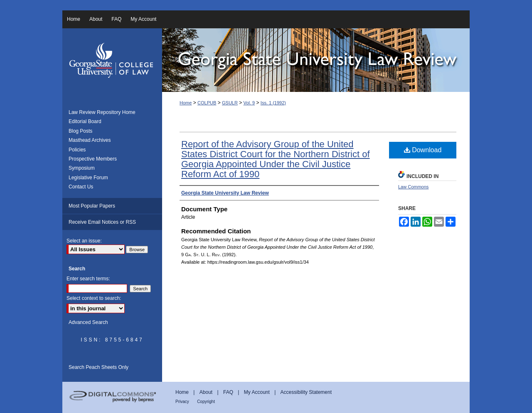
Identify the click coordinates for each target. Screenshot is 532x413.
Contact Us (81, 187)
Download (423, 150)
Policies (77, 150)
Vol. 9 (249, 103)
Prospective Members (93, 159)
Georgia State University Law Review (316, 60)
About (206, 392)
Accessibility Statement (306, 392)
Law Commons (413, 187)
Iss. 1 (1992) (273, 103)
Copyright (206, 402)
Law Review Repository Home (102, 112)
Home (186, 103)
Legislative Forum (88, 178)
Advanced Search (88, 322)
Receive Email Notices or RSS (102, 222)
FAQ (228, 392)
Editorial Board (85, 121)
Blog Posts (80, 131)
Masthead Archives (90, 140)
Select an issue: (84, 241)
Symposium (82, 168)
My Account (257, 392)
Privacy (182, 402)
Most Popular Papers (92, 206)
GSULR (230, 103)
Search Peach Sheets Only (99, 367)
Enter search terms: (88, 279)
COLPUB (207, 103)
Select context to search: (94, 298)
